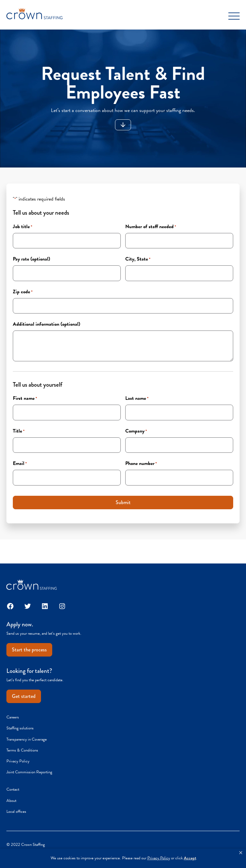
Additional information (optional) (46, 324)
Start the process (29, 650)
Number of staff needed (151, 227)
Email (20, 463)
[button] (241, 853)
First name (25, 398)
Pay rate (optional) (31, 259)
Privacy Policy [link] (159, 858)
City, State (138, 259)
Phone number (141, 463)
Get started (24, 696)
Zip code (23, 292)
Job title (23, 227)
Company (136, 431)
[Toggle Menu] (234, 16)
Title (19, 431)
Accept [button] (190, 858)
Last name (137, 398)
